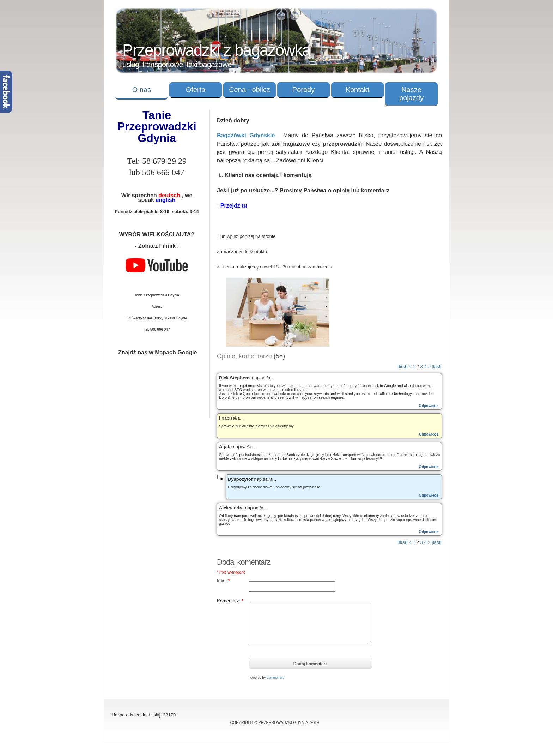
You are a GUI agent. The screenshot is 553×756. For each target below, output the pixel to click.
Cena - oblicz (250, 90)
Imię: (223, 580)
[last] (437, 367)
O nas (142, 90)
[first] (402, 367)
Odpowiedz (429, 406)
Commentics (276, 678)
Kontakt (358, 90)
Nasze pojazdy (411, 94)
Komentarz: (230, 601)
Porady (303, 90)
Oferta (196, 90)
